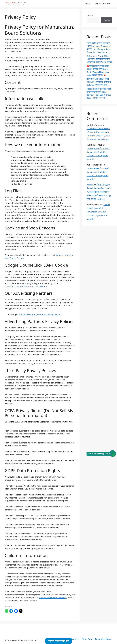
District (87, 4)
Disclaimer (75, 639)
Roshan (90, 185)
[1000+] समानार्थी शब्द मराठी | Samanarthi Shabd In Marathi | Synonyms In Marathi (98, 212)
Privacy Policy (87, 639)
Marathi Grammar (103, 4)
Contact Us (64, 639)
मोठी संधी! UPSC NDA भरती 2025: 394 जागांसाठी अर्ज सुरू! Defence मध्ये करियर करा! (99, 82)
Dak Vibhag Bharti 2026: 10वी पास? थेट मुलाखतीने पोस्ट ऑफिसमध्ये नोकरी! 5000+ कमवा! (99, 59)
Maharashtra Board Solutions (52, 598)
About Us (53, 639)
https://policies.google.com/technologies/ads (26, 286)
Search (90, 16)
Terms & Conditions (103, 639)
